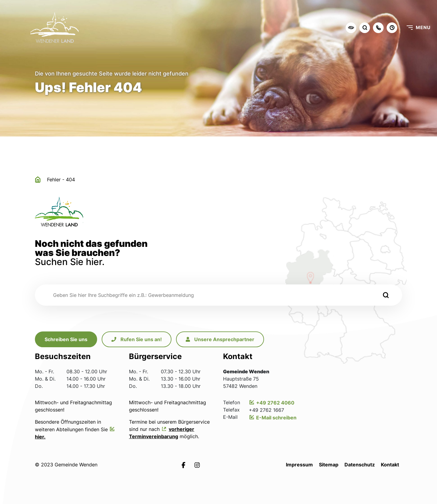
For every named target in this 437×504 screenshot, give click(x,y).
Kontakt (390, 465)
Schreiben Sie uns (66, 339)
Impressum (299, 465)
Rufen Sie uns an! (137, 339)
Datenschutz (360, 465)
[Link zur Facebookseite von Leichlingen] (183, 465)
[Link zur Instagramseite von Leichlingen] (197, 465)
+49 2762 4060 (275, 403)
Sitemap (329, 465)
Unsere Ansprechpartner (220, 339)
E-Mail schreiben (276, 418)
